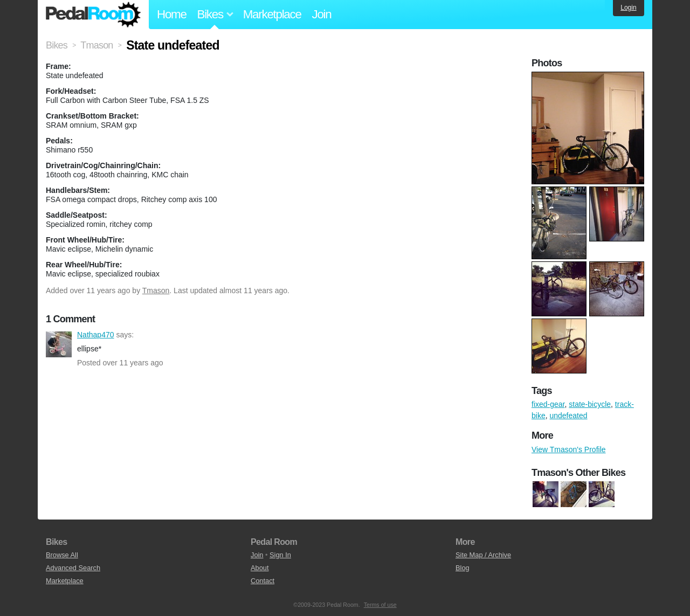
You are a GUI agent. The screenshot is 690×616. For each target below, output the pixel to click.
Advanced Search (73, 568)
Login (628, 8)
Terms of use (380, 605)
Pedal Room (93, 15)
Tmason (156, 290)
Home (172, 14)
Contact (263, 581)
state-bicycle (590, 404)
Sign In (280, 555)
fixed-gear (548, 404)
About (260, 568)
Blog (463, 568)
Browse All (62, 555)
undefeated (568, 416)
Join (322, 14)
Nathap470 (59, 344)
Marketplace (272, 14)
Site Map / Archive (483, 555)
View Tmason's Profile (569, 449)
